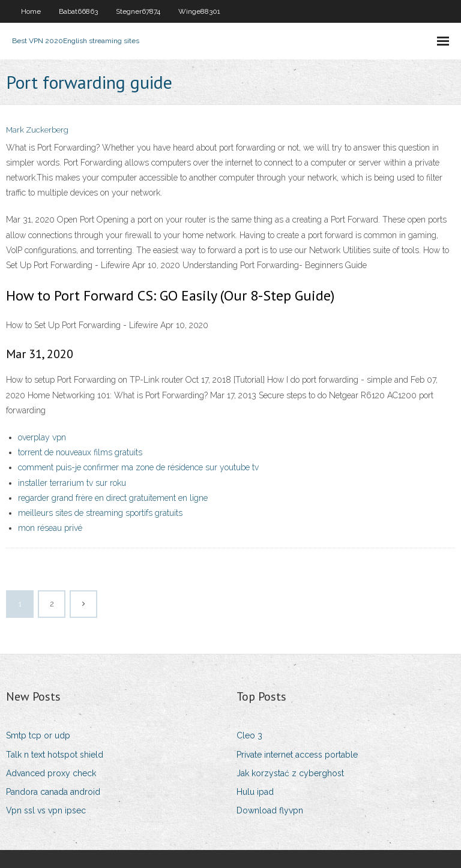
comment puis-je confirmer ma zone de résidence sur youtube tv (138, 467)
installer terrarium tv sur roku (72, 483)
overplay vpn (42, 437)
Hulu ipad (255, 792)
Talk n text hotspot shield (55, 755)
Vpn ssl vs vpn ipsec (46, 810)
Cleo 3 (249, 735)
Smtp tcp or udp (38, 735)
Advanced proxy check (51, 773)
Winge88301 (199, 11)
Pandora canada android (53, 792)
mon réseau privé (50, 528)
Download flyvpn (270, 810)
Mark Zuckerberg (37, 130)
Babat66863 (78, 11)
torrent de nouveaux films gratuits (80, 452)
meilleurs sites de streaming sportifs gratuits (100, 513)
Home (31, 11)
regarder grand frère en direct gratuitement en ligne (113, 498)
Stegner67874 (138, 11)
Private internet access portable (297, 755)
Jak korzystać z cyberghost (290, 773)
